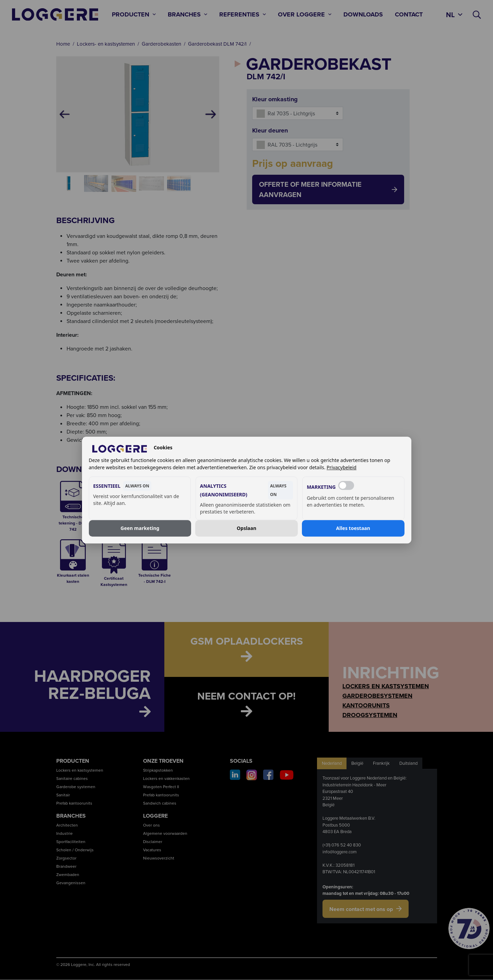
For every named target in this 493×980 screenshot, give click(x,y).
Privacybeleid (342, 467)
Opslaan (246, 528)
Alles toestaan (353, 528)
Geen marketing (140, 528)
